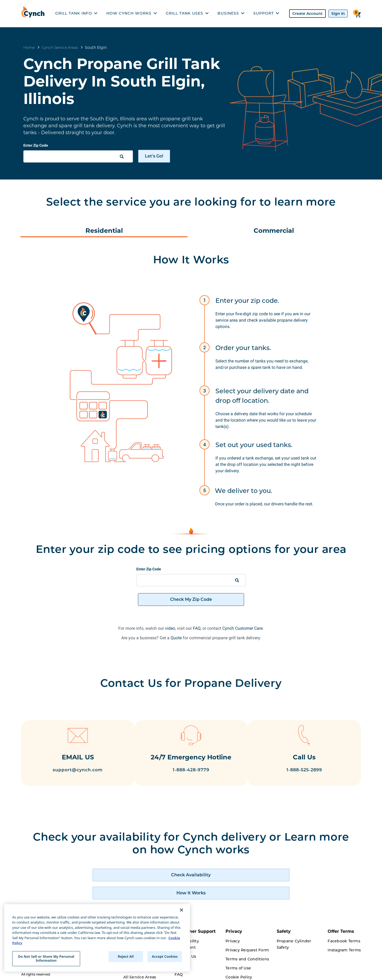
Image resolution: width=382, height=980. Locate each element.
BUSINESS (231, 13)
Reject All (126, 956)
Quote (176, 638)
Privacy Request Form (247, 937)
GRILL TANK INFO (76, 13)
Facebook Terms (344, 928)
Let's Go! (154, 156)
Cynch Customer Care (242, 628)
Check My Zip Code (191, 599)
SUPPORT (266, 13)
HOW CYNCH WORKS (132, 13)
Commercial (274, 231)
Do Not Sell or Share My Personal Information (46, 959)
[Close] (181, 910)
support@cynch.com (71, 771)
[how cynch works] (238, 880)
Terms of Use (238, 955)
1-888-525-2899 (311, 771)
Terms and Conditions (247, 946)
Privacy (233, 928)
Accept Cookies (165, 956)
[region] (97, 938)
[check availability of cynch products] (144, 880)
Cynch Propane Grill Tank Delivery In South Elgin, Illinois (122, 81)
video (170, 628)
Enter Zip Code (36, 145)
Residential (104, 231)
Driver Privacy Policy (246, 973)
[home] (34, 14)
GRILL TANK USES (187, 13)
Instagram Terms (344, 937)
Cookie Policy (239, 964)
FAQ (197, 628)
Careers (131, 973)
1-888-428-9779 (191, 780)
